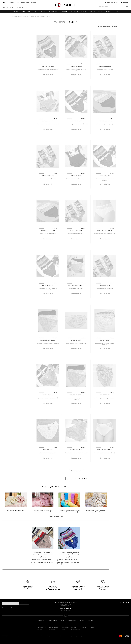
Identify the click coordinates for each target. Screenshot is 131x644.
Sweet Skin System (76, 630)
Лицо (35, 11)
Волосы (43, 11)
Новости (82, 620)
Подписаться (24, 603)
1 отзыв (55, 64)
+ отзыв (112, 64)
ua (6, 2)
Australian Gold (53, 630)
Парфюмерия (26, 11)
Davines (63, 630)
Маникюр (64, 11)
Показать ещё (76, 471)
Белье (100, 11)
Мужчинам (74, 11)
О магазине (41, 620)
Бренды (108, 11)
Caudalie (92, 627)
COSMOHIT (65, 5)
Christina (84, 627)
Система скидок (72, 620)
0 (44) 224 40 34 (8, 7)
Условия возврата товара (66, 636)
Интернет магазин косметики (20, 16)
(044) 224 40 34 (65, 608)
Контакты (91, 620)
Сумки (93, 11)
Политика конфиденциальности (49, 636)
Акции (116, 11)
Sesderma (74, 627)
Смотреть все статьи (56, 516)
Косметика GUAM (42, 627)
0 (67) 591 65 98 (20, 7)
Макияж (15, 11)
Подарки (84, 11)
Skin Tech (40, 630)
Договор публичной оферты (83, 636)
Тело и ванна (53, 11)
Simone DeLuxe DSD (54, 627)
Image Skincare (65, 627)
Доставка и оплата (52, 620)
